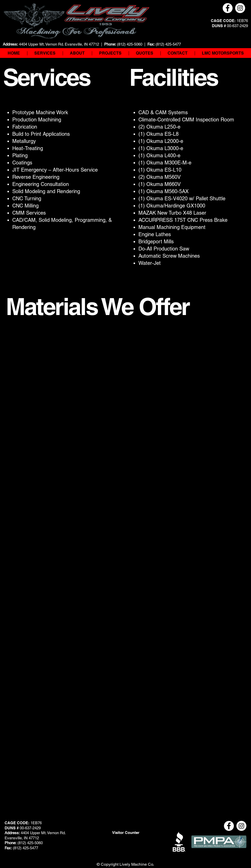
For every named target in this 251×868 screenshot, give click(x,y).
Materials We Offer (98, 306)
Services (47, 77)
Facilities (174, 77)
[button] (77, 53)
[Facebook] (228, 8)
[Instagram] (240, 8)
